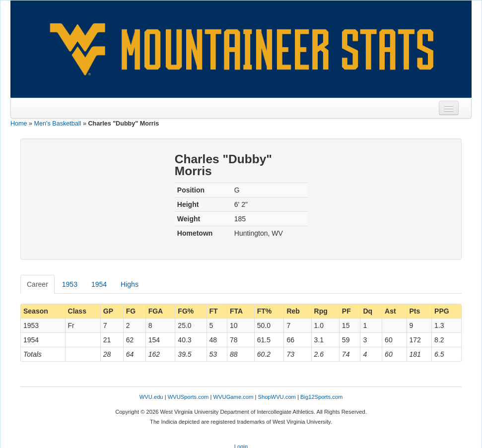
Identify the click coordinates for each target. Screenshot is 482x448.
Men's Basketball (58, 124)
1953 (70, 284)
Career (37, 284)
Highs (130, 284)
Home (19, 124)
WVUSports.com (188, 397)
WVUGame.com (234, 397)
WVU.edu (151, 397)
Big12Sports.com (321, 397)
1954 (99, 284)
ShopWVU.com (276, 397)
